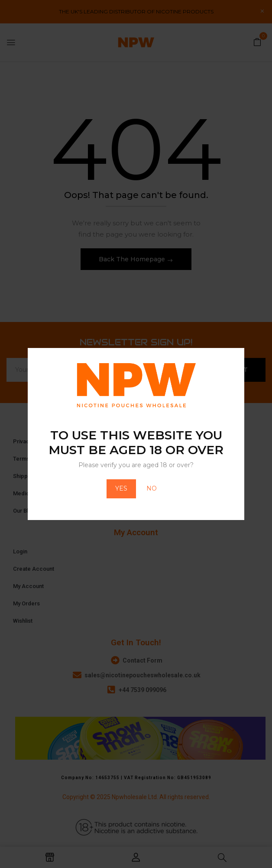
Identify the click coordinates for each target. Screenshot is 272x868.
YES (121, 488)
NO (152, 488)
